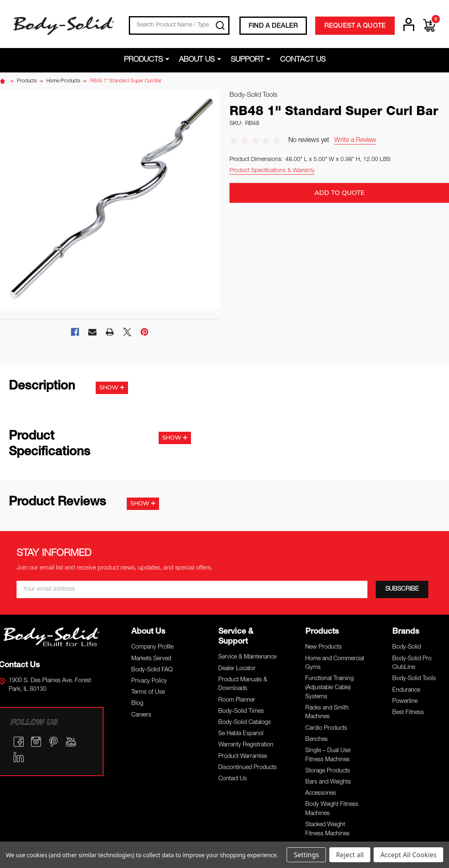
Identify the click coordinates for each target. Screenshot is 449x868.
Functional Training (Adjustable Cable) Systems (330, 688)
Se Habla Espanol (241, 734)
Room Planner (237, 700)
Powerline (405, 702)
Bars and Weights (328, 782)
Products (143, 60)
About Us (197, 60)
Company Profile (152, 647)
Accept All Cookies (408, 855)
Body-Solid (407, 647)
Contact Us (303, 60)
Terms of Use (148, 692)
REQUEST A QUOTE (355, 26)
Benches (316, 740)
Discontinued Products (247, 768)
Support (247, 60)
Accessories (321, 793)
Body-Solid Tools (414, 679)
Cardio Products (326, 729)
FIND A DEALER (273, 26)
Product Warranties (243, 757)
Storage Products (328, 771)
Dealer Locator (237, 669)
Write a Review (355, 141)
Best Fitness (408, 713)
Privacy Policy (149, 681)
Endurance (406, 690)
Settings (306, 855)
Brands (406, 632)
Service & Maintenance (247, 657)
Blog (137, 704)
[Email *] (192, 589)
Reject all (350, 855)
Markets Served (151, 659)
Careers (141, 715)
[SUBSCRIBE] (402, 589)
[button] (51, 636)
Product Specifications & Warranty (272, 171)
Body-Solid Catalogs (245, 723)
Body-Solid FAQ (152, 670)
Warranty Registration (246, 745)
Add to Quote (339, 193)
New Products (323, 647)
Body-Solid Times (241, 712)
